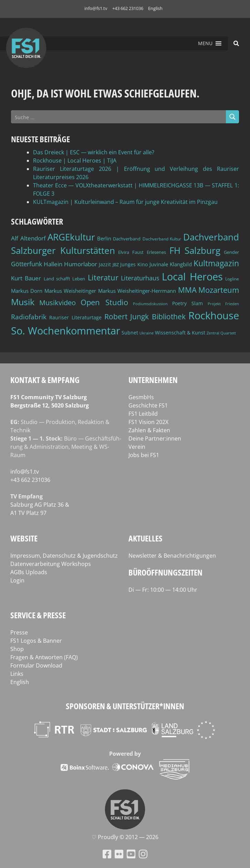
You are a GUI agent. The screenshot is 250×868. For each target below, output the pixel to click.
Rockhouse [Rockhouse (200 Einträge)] (214, 316)
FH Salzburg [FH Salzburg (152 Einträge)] (195, 250)
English (155, 8)
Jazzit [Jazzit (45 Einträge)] (105, 264)
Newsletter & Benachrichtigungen (172, 556)
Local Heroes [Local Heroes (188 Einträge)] (192, 276)
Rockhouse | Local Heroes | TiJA (75, 161)
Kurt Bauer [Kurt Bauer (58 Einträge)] (26, 278)
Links (17, 674)
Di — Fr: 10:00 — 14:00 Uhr (163, 590)
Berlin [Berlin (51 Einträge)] (104, 239)
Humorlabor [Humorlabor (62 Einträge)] (81, 264)
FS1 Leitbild (143, 414)
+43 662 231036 (128, 8)
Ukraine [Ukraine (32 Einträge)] (147, 333)
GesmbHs (141, 397)
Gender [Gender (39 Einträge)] (231, 252)
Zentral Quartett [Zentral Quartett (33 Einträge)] (221, 333)
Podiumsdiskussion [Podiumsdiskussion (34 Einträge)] (150, 304)
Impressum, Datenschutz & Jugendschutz (64, 556)
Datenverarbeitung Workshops (51, 564)
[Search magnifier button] (232, 117)
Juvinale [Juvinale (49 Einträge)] (159, 264)
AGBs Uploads (29, 572)
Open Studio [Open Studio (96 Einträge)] (104, 302)
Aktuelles (145, 538)
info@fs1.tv (96, 8)
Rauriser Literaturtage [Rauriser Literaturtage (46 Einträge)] (75, 317)
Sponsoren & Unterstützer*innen (125, 706)
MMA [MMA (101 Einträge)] (187, 290)
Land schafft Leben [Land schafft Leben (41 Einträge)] (65, 279)
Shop (17, 649)
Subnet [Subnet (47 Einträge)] (130, 333)
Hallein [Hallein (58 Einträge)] (53, 264)
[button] (205, 43)
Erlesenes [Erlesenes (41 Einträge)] (156, 252)
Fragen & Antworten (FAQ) (44, 657)
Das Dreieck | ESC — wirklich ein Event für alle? (94, 152)
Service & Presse (38, 615)
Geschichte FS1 (148, 405)
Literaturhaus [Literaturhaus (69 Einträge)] (140, 278)
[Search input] (119, 117)
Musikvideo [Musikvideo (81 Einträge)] (58, 303)
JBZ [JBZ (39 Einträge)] (116, 265)
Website (24, 538)
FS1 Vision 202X (148, 422)
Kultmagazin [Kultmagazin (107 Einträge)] (216, 263)
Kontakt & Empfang (45, 380)
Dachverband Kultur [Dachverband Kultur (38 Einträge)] (162, 239)
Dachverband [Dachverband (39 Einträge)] (127, 239)
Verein (137, 447)
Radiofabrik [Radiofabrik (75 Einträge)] (29, 317)
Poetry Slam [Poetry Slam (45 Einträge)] (187, 303)
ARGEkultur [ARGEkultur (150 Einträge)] (71, 237)
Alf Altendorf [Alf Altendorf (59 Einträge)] (28, 238)
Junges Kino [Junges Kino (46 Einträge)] (134, 264)
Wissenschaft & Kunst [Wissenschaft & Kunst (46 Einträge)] (180, 333)
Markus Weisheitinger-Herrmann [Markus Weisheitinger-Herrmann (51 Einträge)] (137, 291)
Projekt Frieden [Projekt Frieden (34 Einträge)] (223, 304)
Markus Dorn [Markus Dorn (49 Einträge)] (27, 291)
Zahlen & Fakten (149, 430)
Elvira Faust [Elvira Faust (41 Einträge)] (131, 252)
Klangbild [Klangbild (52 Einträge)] (181, 264)
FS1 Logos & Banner (36, 641)
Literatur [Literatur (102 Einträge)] (103, 277)
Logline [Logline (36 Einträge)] (232, 279)
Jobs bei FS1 (144, 455)
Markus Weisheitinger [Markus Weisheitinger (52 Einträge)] (70, 291)
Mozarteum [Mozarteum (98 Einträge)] (219, 290)
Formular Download (36, 665)
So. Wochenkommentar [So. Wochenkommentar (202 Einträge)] (66, 331)
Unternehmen (153, 380)
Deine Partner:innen (155, 438)
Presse (19, 632)
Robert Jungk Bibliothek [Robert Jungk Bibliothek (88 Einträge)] (145, 317)
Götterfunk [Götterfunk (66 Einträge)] (27, 264)
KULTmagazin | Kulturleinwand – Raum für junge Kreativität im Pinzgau (125, 202)
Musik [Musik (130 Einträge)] (23, 302)
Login (17, 580)
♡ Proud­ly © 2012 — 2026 (125, 837)
